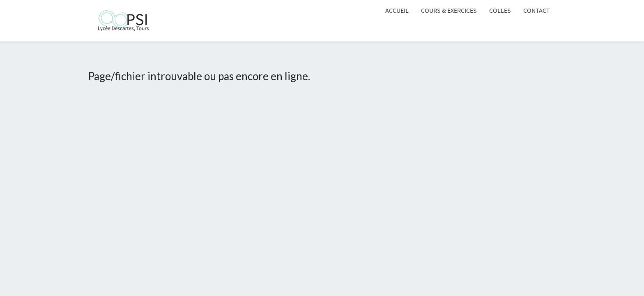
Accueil (397, 10)
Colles (500, 10)
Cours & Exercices (449, 10)
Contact (537, 10)
